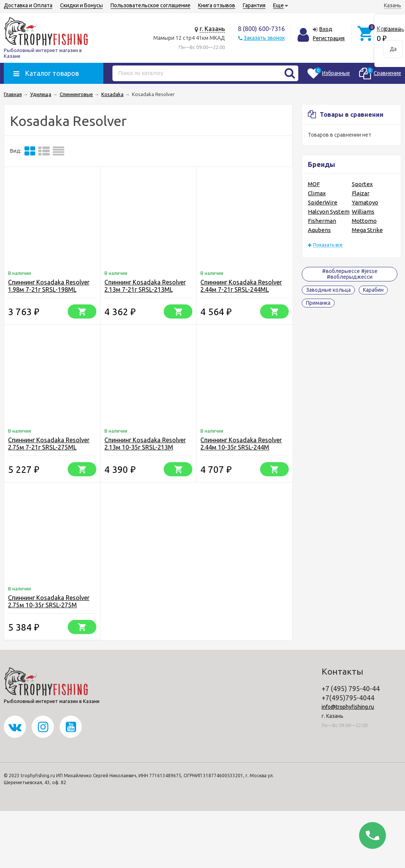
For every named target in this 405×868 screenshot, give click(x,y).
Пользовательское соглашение (150, 5)
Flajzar (361, 193)
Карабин (373, 290)
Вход (326, 29)
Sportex (362, 184)
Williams (363, 212)
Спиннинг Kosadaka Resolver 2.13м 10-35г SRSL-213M (145, 444)
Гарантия (254, 5)
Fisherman (322, 221)
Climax (317, 193)
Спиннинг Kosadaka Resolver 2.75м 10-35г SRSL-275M (49, 601)
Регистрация (329, 38)
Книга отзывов (217, 5)
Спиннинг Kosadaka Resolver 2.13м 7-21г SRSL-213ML (145, 286)
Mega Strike (367, 230)
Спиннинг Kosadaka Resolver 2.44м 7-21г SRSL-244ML (241, 286)
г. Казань (212, 29)
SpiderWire (323, 202)
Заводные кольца (328, 290)
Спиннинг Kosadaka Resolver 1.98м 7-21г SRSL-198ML (49, 286)
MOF (314, 184)
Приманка (318, 303)
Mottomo (364, 221)
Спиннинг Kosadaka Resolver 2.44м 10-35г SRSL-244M (241, 444)
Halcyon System (329, 212)
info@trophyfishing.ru (348, 707)
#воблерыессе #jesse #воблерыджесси (350, 274)
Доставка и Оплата (28, 5)
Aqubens (319, 230)
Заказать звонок (264, 38)
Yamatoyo (365, 202)
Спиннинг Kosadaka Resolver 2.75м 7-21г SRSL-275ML (49, 444)
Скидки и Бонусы (81, 5)
